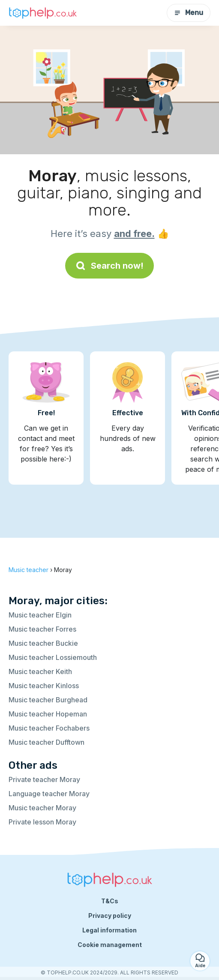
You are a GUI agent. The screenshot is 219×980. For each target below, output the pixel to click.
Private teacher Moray (44, 779)
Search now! (109, 266)
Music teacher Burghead (48, 700)
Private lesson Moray (42, 822)
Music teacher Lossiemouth (53, 657)
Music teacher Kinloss (44, 686)
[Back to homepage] (43, 13)
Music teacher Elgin (40, 615)
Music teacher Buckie (43, 643)
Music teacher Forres (42, 629)
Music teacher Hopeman (48, 714)
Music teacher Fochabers (49, 728)
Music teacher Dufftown (46, 742)
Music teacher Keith (40, 671)
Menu (189, 13)
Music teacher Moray (42, 808)
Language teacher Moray (49, 794)
